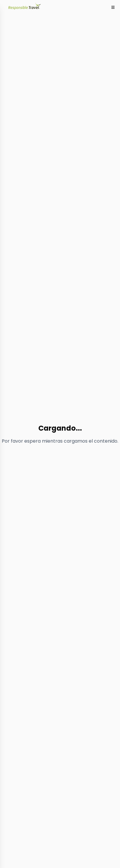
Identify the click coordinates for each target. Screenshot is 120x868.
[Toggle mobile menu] (113, 7)
